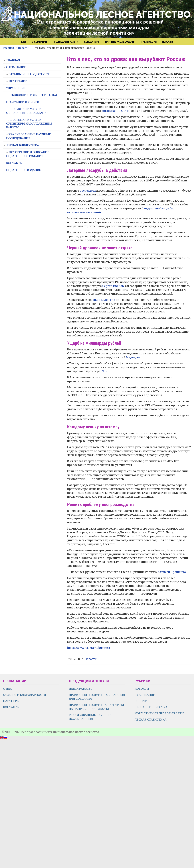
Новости (24, 48)
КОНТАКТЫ (14, 163)
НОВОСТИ (142, 689)
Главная (8, 48)
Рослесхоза (88, 191)
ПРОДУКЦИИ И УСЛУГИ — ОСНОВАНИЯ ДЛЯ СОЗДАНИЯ (27, 111)
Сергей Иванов (113, 286)
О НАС (7, 689)
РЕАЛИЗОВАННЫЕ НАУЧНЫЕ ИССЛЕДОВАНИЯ (28, 136)
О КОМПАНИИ (16, 67)
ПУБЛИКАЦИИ (145, 695)
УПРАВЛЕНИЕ (16, 88)
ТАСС (105, 371)
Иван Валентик (104, 300)
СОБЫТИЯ (142, 701)
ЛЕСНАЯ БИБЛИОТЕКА (23, 145)
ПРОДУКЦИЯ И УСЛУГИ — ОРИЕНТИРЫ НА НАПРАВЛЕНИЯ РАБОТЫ (29, 124)
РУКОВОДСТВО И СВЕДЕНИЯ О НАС (33, 95)
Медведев (133, 357)
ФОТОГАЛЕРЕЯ (19, 81)
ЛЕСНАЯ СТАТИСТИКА (151, 720)
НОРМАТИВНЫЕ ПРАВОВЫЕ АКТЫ (160, 713)
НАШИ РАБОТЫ (80, 689)
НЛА (99, 19)
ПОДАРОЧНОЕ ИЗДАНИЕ (23, 170)
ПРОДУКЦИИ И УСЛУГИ (23, 102)
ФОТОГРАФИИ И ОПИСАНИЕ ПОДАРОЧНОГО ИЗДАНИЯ (28, 154)
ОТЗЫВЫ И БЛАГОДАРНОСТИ (30, 74)
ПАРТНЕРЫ (11, 701)
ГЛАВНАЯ (13, 60)
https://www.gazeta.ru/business (89, 648)
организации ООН (115, 111)
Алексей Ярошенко (172, 572)
